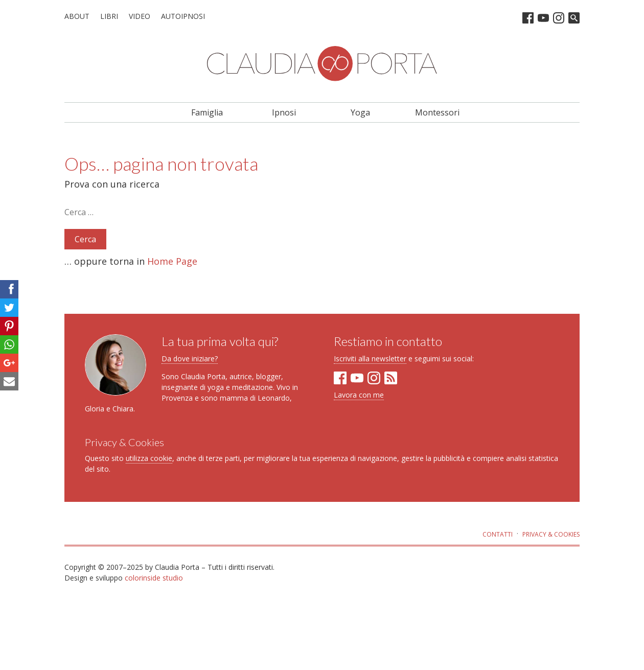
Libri (109, 16)
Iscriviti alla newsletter (370, 359)
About (77, 16)
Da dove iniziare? (190, 359)
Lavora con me (359, 395)
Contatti (498, 534)
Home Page (172, 261)
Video (140, 16)
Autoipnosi (183, 16)
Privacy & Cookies (551, 534)
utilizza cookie (149, 458)
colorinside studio (154, 578)
